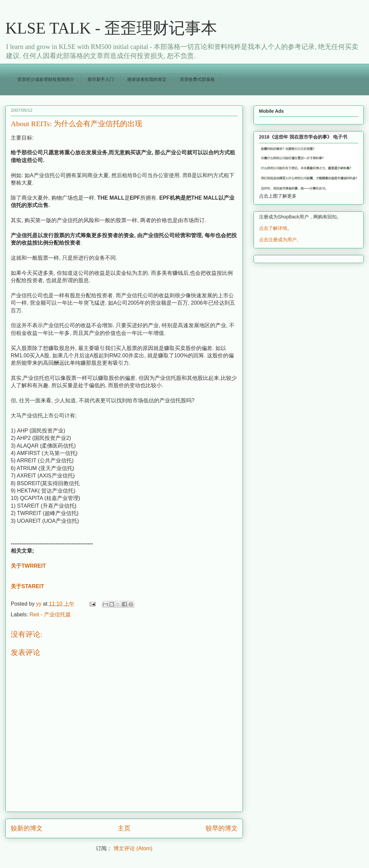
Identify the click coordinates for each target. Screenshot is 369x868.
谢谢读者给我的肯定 (147, 79)
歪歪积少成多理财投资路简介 (46, 79)
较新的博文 (27, 828)
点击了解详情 (273, 228)
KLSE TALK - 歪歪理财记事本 (111, 28)
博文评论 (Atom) (133, 848)
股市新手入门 (101, 79)
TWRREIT (34, 566)
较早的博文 (222, 828)
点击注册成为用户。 (280, 240)
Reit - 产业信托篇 (50, 615)
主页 (124, 828)
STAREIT (33, 586)
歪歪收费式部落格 (197, 79)
